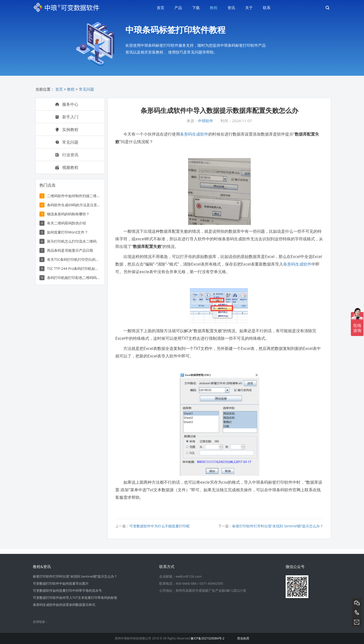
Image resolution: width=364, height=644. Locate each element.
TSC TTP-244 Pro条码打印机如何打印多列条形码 (74, 268)
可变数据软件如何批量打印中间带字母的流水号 (67, 590)
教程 (71, 89)
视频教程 (67, 167)
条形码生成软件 (194, 134)
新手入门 (67, 117)
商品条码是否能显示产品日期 (70, 250)
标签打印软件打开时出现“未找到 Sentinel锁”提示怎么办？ (278, 526)
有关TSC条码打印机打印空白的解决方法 (74, 259)
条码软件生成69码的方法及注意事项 (74, 205)
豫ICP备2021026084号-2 (207, 638)
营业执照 (243, 638)
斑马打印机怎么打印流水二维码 (72, 241)
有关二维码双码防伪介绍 (66, 223)
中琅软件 (206, 121)
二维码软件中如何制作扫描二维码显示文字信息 (74, 196)
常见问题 (86, 89)
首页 (59, 89)
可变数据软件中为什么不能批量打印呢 (160, 526)
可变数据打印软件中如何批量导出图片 (61, 583)
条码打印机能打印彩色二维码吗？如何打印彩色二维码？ (74, 278)
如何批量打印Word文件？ (67, 232)
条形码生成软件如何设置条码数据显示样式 (64, 605)
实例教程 (67, 130)
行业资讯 (67, 155)
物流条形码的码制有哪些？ (68, 214)
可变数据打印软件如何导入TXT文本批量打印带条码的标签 (75, 598)
